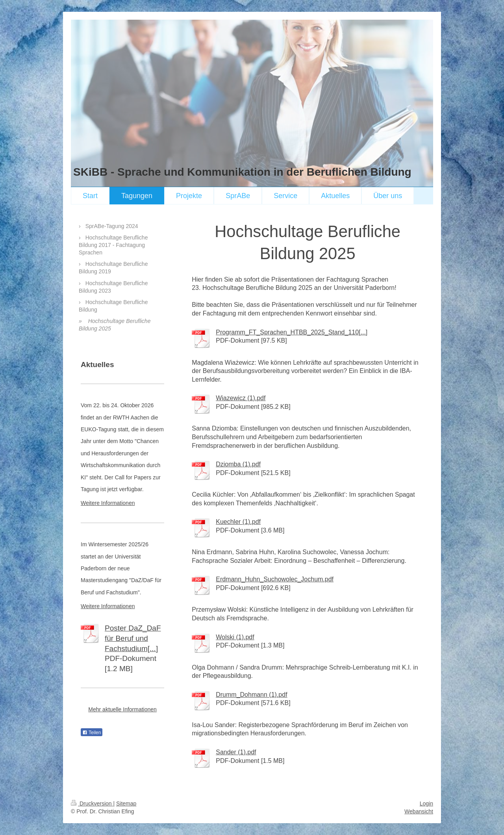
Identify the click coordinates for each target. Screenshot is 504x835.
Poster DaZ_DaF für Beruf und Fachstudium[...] (133, 638)
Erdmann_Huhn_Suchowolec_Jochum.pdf (275, 579)
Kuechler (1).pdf (238, 522)
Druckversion (92, 803)
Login (426, 803)
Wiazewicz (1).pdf (241, 398)
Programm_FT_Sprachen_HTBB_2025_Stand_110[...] (292, 332)
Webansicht (419, 811)
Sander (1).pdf (236, 752)
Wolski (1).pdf (235, 637)
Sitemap (126, 803)
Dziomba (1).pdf (238, 464)
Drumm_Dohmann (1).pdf (251, 695)
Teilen (92, 733)
